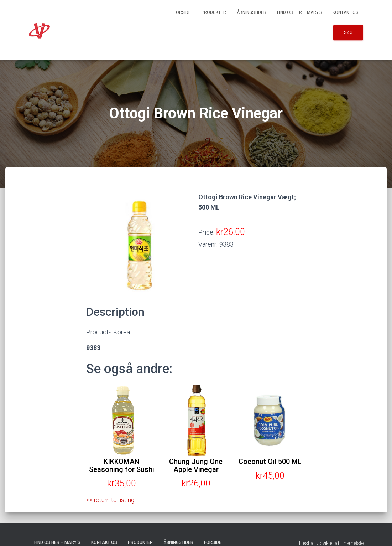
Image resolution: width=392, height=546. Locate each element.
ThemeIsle (352, 543)
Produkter (214, 12)
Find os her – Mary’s (299, 12)
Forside (182, 12)
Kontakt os (345, 12)
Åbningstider (252, 12)
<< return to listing (111, 500)
